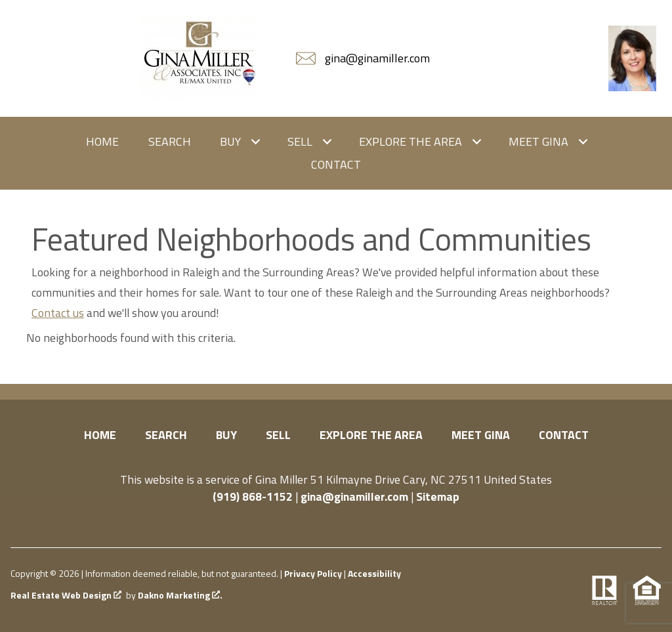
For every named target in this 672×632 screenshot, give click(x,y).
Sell (278, 435)
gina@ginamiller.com (354, 496)
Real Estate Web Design (66, 596)
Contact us (58, 313)
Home (102, 142)
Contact (336, 165)
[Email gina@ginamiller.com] (364, 58)
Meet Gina (481, 435)
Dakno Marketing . (180, 596)
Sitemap (438, 496)
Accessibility (374, 573)
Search (170, 142)
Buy (226, 435)
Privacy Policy (313, 573)
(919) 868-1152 (253, 496)
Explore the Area (371, 435)
